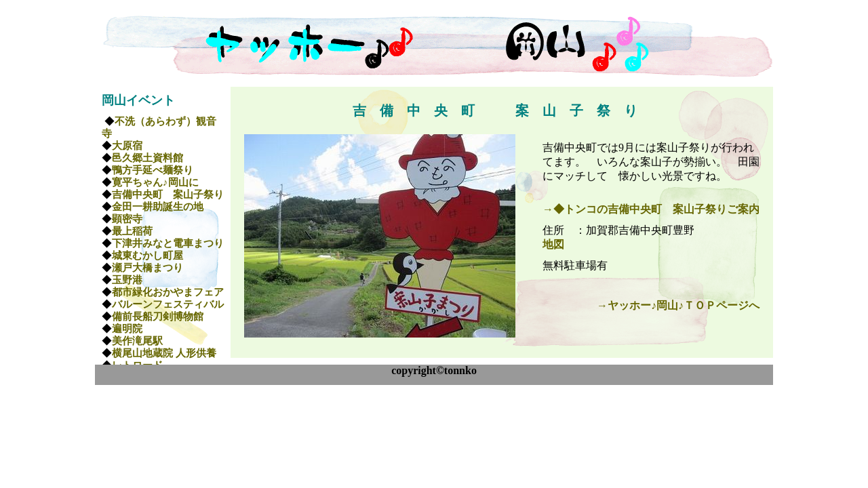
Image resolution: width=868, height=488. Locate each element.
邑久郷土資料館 (147, 158)
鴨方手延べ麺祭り (153, 170)
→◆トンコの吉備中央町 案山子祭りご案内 (651, 209)
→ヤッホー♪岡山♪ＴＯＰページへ (678, 305)
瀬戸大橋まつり (147, 268)
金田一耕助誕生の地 (158, 207)
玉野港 (127, 280)
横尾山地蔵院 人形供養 (164, 353)
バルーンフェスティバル (168, 304)
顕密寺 (127, 219)
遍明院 (127, 329)
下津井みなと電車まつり (168, 243)
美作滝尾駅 (137, 341)
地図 (553, 244)
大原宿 (127, 146)
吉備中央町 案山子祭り (168, 195)
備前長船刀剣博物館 (158, 317)
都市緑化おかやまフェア (168, 292)
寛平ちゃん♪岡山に (155, 182)
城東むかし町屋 (147, 256)
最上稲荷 (132, 231)
